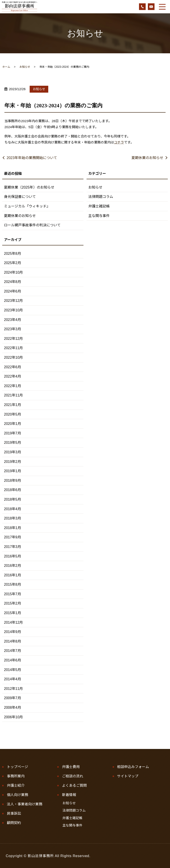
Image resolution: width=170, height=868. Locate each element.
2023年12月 (13, 301)
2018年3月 (13, 518)
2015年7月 (13, 594)
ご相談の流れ (73, 776)
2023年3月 (13, 329)
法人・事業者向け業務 (25, 804)
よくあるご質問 (74, 785)
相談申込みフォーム (133, 767)
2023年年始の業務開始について (32, 158)
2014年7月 (13, 651)
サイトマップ (128, 776)
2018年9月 (13, 481)
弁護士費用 (71, 767)
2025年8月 (13, 254)
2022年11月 (13, 348)
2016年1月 (13, 575)
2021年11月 (13, 395)
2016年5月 (13, 556)
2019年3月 (13, 452)
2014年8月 (13, 641)
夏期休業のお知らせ (147, 158)
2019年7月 (13, 433)
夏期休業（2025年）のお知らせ (29, 187)
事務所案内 (16, 776)
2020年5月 (13, 414)
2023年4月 (13, 320)
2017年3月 (13, 547)
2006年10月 (13, 717)
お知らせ (25, 67)
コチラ (119, 142)
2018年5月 (13, 499)
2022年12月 (13, 339)
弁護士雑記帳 (99, 206)
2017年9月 (13, 537)
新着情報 (69, 795)
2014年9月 (13, 632)
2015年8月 (13, 584)
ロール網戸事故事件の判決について (32, 225)
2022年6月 (13, 367)
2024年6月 (13, 291)
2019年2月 (13, 462)
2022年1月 (13, 386)
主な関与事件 (99, 216)
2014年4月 (13, 679)
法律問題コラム (101, 197)
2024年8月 (13, 282)
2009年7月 (13, 698)
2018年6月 (13, 490)
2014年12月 (13, 622)
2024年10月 (13, 272)
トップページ (17, 767)
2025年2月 (13, 263)
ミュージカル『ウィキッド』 (27, 206)
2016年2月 (13, 566)
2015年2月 (13, 603)
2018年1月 (13, 528)
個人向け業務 (17, 795)
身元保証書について (20, 197)
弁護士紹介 (16, 785)
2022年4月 (13, 376)
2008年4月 (13, 708)
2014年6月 (13, 660)
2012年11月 (13, 689)
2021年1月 (13, 405)
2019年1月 (13, 471)
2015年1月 (13, 613)
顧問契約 (14, 822)
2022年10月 (13, 357)
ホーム (6, 67)
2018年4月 (13, 509)
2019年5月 (13, 443)
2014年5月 (13, 670)
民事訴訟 (14, 813)
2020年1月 (13, 424)
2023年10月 (13, 310)
